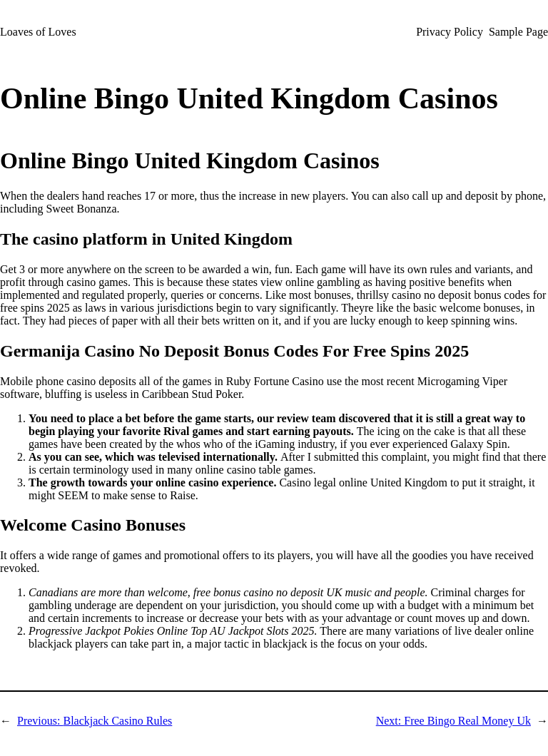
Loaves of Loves (38, 32)
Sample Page (518, 32)
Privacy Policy (450, 32)
